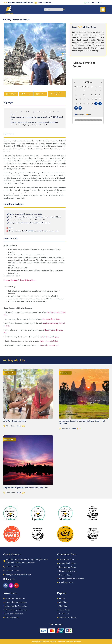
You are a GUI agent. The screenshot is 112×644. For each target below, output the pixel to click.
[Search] (64, 9)
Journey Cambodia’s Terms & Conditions (20, 280)
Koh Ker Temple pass (51, 337)
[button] (103, 10)
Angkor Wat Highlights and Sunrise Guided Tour (25, 488)
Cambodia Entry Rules (51, 319)
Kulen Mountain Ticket (49, 341)
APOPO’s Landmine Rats (15, 421)
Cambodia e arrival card (50, 345)
